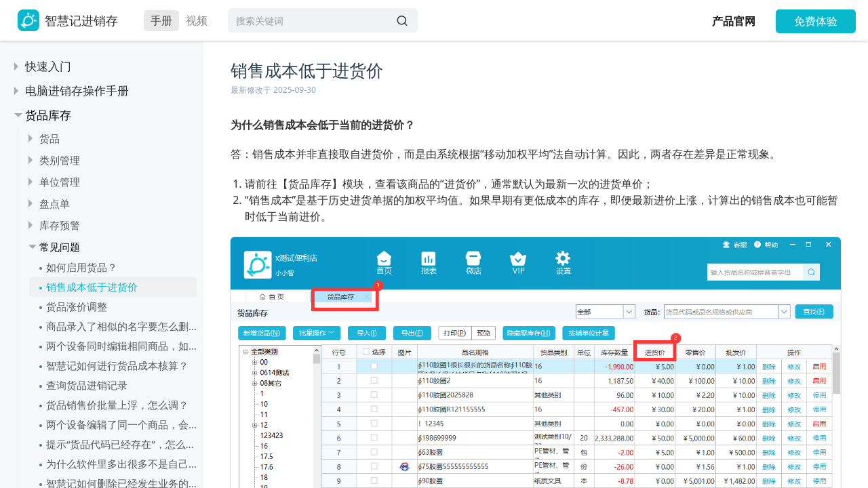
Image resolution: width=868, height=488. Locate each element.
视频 (197, 20)
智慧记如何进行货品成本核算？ (117, 365)
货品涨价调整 (77, 306)
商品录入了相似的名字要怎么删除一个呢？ (121, 326)
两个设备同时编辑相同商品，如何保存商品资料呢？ (121, 346)
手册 (161, 20)
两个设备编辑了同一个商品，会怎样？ (121, 424)
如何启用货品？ (82, 267)
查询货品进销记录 (87, 385)
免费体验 (816, 21)
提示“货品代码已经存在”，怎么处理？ (121, 444)
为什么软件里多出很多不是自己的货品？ (121, 464)
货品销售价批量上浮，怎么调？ (117, 405)
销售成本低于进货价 (92, 287)
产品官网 (734, 21)
